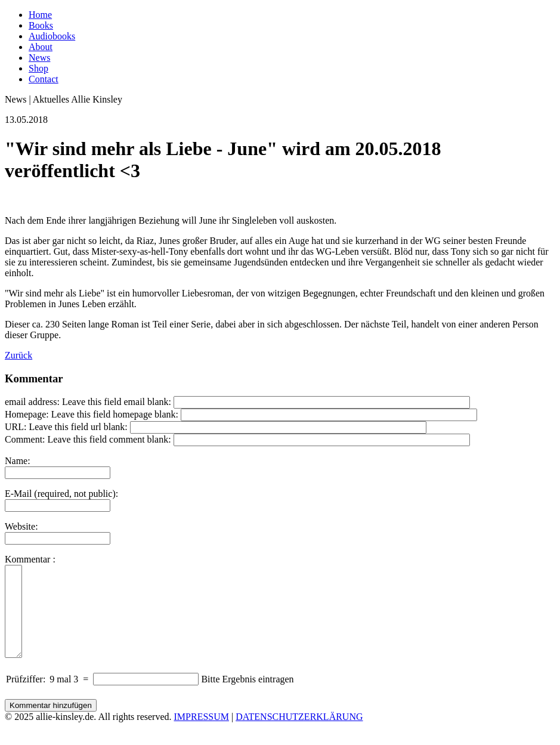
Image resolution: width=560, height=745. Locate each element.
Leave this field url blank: (78, 427)
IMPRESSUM (202, 735)
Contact (44, 79)
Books (41, 25)
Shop (38, 68)
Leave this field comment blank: (109, 439)
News (39, 58)
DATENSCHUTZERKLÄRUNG (299, 735)
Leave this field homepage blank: (115, 414)
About (41, 47)
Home (40, 15)
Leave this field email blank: (117, 402)
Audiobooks (52, 36)
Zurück (18, 355)
